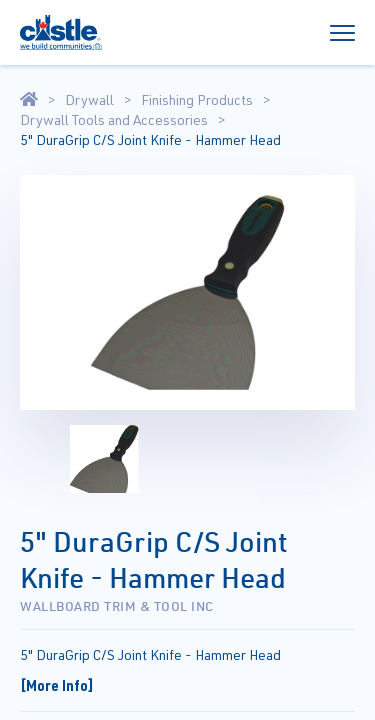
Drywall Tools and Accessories (114, 120)
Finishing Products (197, 100)
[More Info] (57, 685)
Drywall (89, 100)
